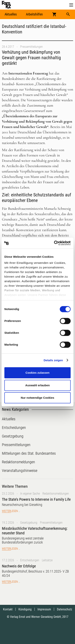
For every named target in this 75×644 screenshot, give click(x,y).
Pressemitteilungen (32, 47)
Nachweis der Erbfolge (19, 566)
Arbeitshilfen (34, 14)
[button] (71, 5)
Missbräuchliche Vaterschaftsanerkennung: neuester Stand (35, 531)
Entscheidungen (30, 560)
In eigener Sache (30, 494)
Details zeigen (53, 360)
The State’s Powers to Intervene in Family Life (36, 499)
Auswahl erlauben (37, 385)
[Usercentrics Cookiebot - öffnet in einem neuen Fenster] (54, 243)
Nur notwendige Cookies (37, 398)
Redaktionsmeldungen (56, 494)
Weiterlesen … (11, 511)
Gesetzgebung (29, 523)
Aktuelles (11, 14)
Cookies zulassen (37, 373)
